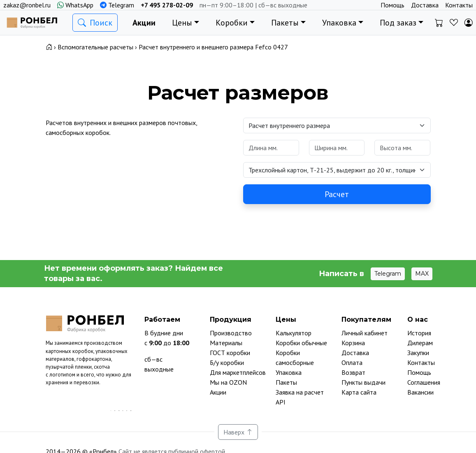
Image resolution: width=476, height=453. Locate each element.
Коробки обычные (301, 343)
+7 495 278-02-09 (167, 5)
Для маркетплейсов (238, 372)
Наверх (238, 432)
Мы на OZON (228, 382)
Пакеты (285, 23)
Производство (231, 333)
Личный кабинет (365, 333)
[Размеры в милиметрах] (271, 148)
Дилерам (420, 343)
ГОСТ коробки (230, 353)
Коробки (232, 23)
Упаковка (339, 23)
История (419, 333)
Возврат (353, 372)
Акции (144, 23)
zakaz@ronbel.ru (27, 5)
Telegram (117, 5)
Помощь (392, 5)
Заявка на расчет (300, 392)
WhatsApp (75, 5)
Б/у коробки (227, 362)
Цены (182, 23)
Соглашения (424, 382)
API (281, 402)
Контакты (459, 5)
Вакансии (420, 392)
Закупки (418, 353)
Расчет (337, 194)
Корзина (353, 343)
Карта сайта (359, 392)
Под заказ (398, 23)
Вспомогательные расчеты (95, 47)
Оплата (352, 362)
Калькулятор (294, 333)
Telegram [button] (388, 274)
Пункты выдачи (363, 382)
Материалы (226, 343)
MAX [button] (422, 274)
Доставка (425, 5)
